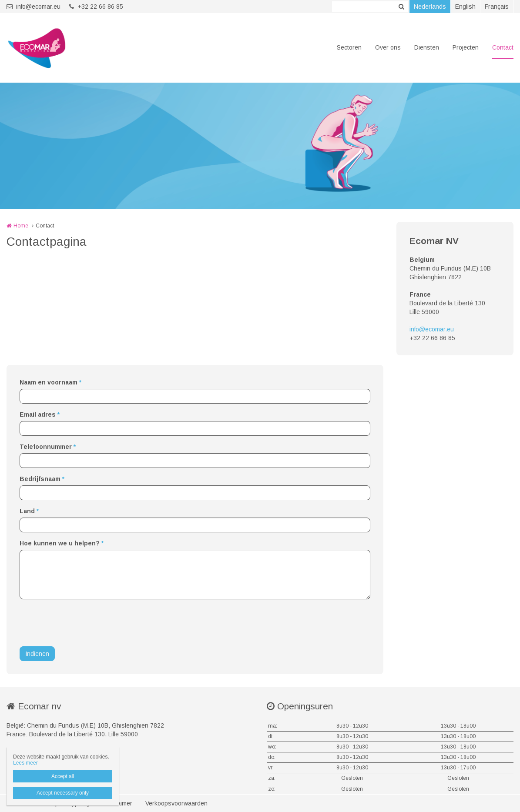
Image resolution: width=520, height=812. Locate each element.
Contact (503, 47)
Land (29, 511)
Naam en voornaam (50, 382)
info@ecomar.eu (34, 7)
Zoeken (401, 7)
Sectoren (349, 47)
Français (497, 7)
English (465, 7)
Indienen (37, 654)
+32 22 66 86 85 (96, 7)
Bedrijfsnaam (42, 479)
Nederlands (430, 7)
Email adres (40, 414)
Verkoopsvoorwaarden (176, 803)
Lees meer (25, 763)
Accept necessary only (63, 793)
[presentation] (86, 623)
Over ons (388, 47)
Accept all (63, 776)
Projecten (466, 47)
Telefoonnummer (48, 447)
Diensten (427, 47)
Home (21, 226)
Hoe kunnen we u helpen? (62, 543)
